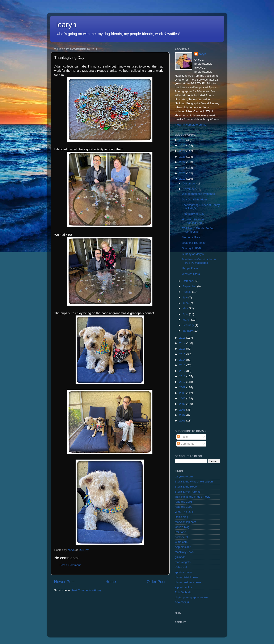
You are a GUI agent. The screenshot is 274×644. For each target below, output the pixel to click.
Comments (186, 444)
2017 (183, 343)
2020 (183, 173)
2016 (183, 349)
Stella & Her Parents (188, 492)
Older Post (156, 582)
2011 (183, 376)
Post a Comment (70, 565)
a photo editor (184, 587)
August (187, 292)
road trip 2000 (184, 507)
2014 (183, 360)
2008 (183, 393)
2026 (183, 140)
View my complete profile (191, 125)
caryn (202, 54)
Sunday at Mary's (193, 254)
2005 (183, 410)
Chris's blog (182, 527)
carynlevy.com (184, 476)
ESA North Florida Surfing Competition (198, 230)
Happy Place (190, 268)
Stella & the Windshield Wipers (194, 482)
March (187, 320)
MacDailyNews (184, 552)
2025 (183, 145)
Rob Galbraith (184, 592)
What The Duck (185, 512)
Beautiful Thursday (194, 243)
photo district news (187, 577)
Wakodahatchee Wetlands (198, 194)
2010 (183, 382)
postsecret (181, 537)
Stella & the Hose (186, 487)
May (186, 308)
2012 (183, 371)
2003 (183, 421)
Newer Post (64, 582)
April (186, 314)
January (188, 331)
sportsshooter (184, 572)
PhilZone (180, 532)
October (188, 281)
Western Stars (191, 274)
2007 (183, 398)
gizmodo (180, 557)
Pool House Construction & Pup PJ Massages (199, 261)
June (186, 303)
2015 (183, 354)
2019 (183, 179)
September (190, 286)
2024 (183, 151)
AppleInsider (183, 547)
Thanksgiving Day (193, 214)
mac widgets (183, 562)
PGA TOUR (182, 602)
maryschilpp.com (186, 522)
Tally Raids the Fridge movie (193, 497)
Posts (182, 437)
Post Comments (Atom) (86, 590)
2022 (183, 162)
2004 (183, 415)
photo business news (188, 582)
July (186, 297)
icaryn (66, 25)
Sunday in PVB (191, 248)
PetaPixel (181, 567)
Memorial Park (191, 237)
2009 (183, 387)
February (189, 325)
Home (111, 582)
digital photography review (191, 597)
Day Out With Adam (194, 199)
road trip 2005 (184, 502)
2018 (183, 338)
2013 (183, 365)
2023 (183, 157)
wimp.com (181, 542)
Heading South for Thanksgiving (193, 221)
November (190, 189)
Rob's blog (182, 517)
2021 (183, 168)
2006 (183, 404)
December (190, 184)
